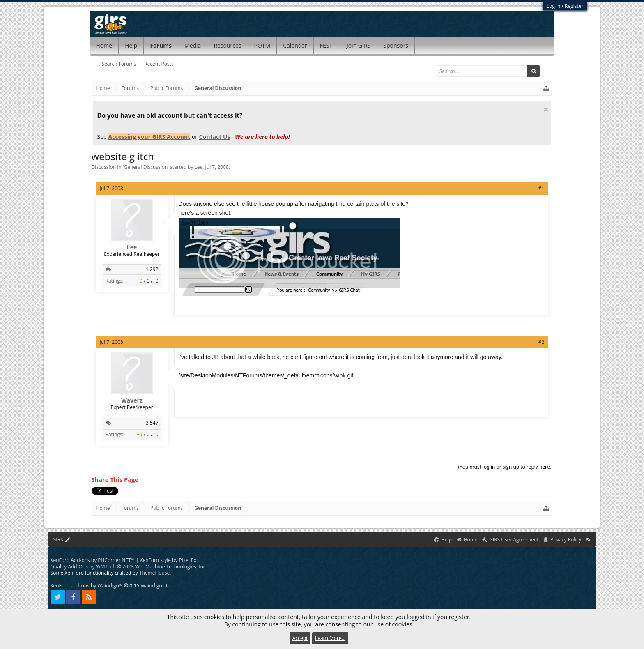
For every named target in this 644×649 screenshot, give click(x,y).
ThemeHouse (154, 573)
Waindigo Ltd (155, 586)
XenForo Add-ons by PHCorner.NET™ (93, 560)
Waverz (132, 400)
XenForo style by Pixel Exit (170, 560)
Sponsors (396, 45)
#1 (542, 188)
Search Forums (119, 64)
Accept (300, 638)
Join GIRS (359, 45)
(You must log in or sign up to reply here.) (506, 467)
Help (131, 45)
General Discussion (146, 167)
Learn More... (330, 638)
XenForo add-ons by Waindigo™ (87, 586)
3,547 (152, 423)
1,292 (152, 269)
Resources (227, 45)
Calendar (295, 45)
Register (574, 6)
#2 (542, 342)
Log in (554, 6)
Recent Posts (159, 64)
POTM (262, 45)
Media (193, 45)
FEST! (327, 45)
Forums (161, 45)
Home (104, 45)
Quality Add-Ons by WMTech (129, 567)
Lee (199, 167)
